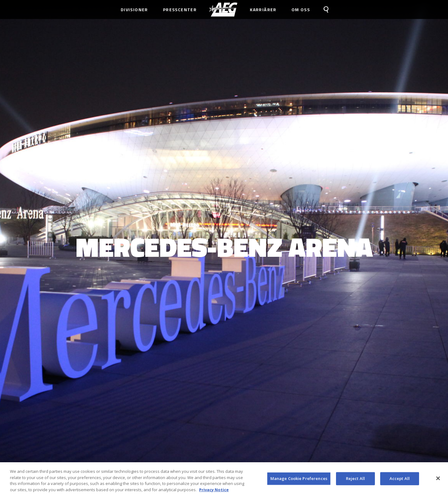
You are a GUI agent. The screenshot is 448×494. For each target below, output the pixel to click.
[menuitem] (223, 9)
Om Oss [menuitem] (301, 9)
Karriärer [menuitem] (263, 9)
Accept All (400, 480)
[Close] (438, 480)
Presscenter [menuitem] (180, 9)
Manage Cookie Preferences (299, 480)
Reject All (355, 480)
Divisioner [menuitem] (134, 9)
